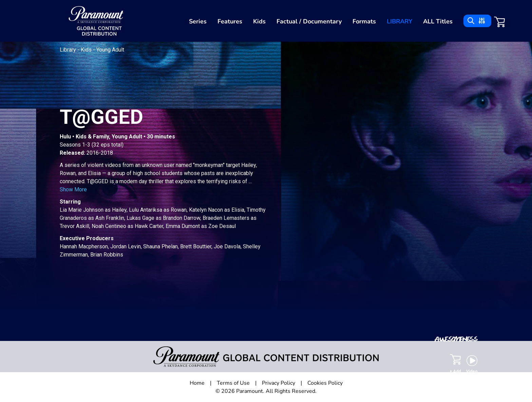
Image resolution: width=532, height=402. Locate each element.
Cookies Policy (325, 383)
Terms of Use (233, 383)
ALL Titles (438, 21)
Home (197, 383)
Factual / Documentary (309, 21)
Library (400, 21)
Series (198, 21)
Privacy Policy (279, 383)
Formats (364, 21)
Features (230, 21)
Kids (259, 21)
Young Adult (110, 50)
